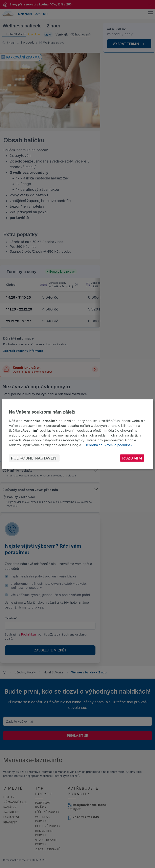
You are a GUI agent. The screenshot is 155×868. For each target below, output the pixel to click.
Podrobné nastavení (34, 458)
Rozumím (132, 458)
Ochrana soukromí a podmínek (108, 445)
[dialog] (77, 434)
